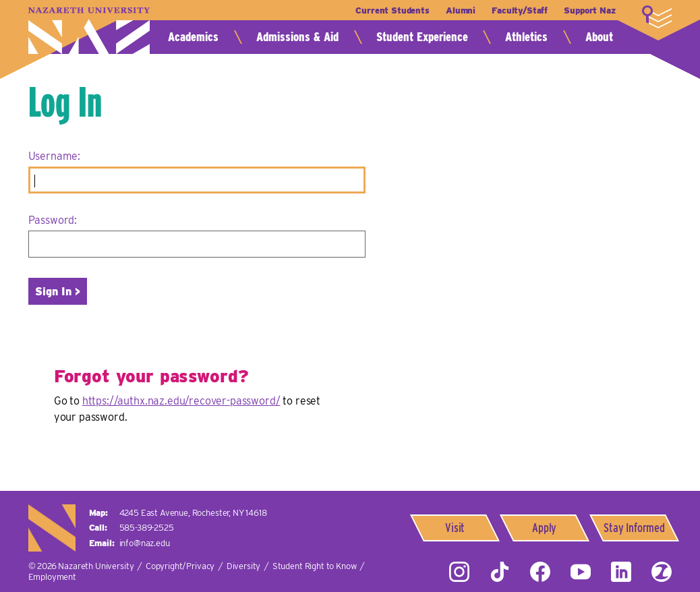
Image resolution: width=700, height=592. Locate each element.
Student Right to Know (315, 566)
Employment (52, 577)
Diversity (244, 566)
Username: (55, 156)
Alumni (461, 10)
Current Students (392, 10)
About (599, 37)
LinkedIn (621, 572)
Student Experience (422, 37)
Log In (65, 102)
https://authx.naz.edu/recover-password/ (181, 401)
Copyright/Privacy (180, 566)
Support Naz (589, 10)
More (657, 17)
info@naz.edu (145, 543)
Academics (193, 37)
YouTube (581, 572)
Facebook (540, 572)
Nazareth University (89, 31)
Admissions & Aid (297, 37)
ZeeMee (662, 572)
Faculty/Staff (520, 10)
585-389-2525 (147, 528)
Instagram (459, 572)
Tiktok (500, 572)
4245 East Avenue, (193, 513)
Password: (53, 220)
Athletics (526, 37)
